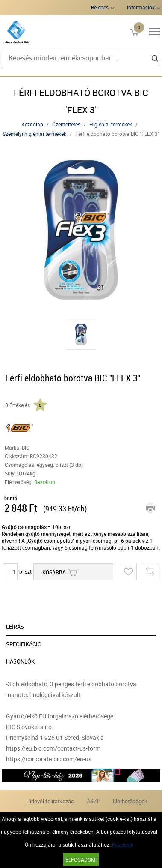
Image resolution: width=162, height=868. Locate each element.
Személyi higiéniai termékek (34, 134)
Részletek (123, 844)
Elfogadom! (81, 859)
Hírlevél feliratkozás (50, 801)
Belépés (100, 7)
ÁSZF (93, 801)
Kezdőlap (32, 124)
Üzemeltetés (66, 124)
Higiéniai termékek (111, 124)
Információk (141, 7)
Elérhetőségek (130, 801)
